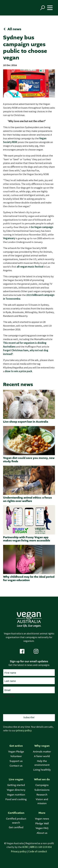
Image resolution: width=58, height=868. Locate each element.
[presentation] (27, 706)
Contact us (16, 766)
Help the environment (42, 763)
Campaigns (42, 785)
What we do (42, 779)
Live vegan (16, 779)
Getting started (16, 785)
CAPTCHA (9, 696)
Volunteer (16, 756)
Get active (16, 746)
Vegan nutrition (16, 795)
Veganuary (9, 238)
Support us (16, 761)
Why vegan (42, 746)
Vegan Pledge (16, 752)
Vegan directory (16, 790)
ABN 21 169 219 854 (41, 847)
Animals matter (42, 752)
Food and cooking (16, 799)
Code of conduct (38, 851)
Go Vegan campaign (42, 227)
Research (42, 795)
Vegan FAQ (42, 828)
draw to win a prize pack (18, 371)
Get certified (16, 827)
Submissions (42, 790)
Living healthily (42, 770)
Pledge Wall (42, 824)
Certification (16, 813)
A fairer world (42, 756)
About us (42, 833)
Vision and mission (42, 801)
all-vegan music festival (30, 267)
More (42, 813)
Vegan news (42, 819)
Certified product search (16, 821)
